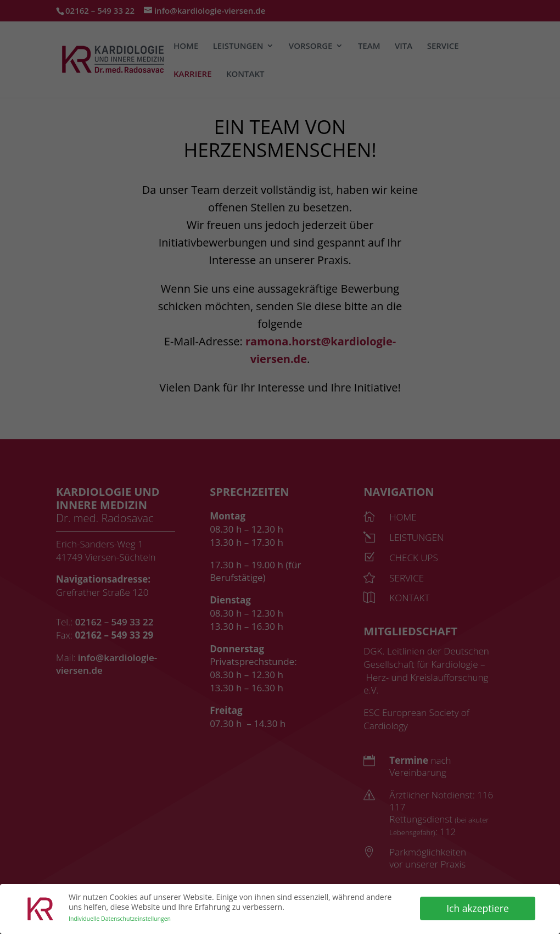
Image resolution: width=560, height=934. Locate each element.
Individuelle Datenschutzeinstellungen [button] (120, 918)
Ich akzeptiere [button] (478, 907)
